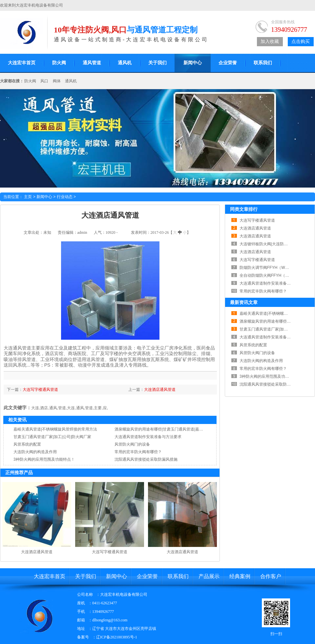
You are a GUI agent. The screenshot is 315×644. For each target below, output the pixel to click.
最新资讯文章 (244, 302)
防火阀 (59, 63)
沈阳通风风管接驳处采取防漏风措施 (146, 459)
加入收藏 (270, 41)
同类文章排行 (244, 209)
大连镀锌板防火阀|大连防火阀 (266, 244)
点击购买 (301, 41)
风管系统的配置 (27, 444)
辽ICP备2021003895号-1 (117, 637)
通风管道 (92, 63)
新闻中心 (193, 63)
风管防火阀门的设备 (132, 444)
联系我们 (263, 63)
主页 (28, 197)
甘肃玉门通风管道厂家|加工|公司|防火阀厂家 (52, 437)
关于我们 (157, 63)
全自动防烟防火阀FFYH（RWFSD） (272, 275)
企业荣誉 (228, 63)
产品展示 (209, 576)
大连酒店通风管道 (160, 390)
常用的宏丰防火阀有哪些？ (138, 452)
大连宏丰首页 (50, 576)
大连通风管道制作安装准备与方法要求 (148, 437)
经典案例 (240, 576)
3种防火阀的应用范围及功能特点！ (44, 459)
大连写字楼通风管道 (40, 390)
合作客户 (271, 576)
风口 (44, 81)
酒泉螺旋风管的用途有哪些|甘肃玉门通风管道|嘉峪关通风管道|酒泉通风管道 (181, 429)
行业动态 (65, 197)
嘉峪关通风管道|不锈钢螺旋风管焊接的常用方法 (55, 429)
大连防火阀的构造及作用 (35, 452)
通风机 (125, 63)
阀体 (57, 81)
